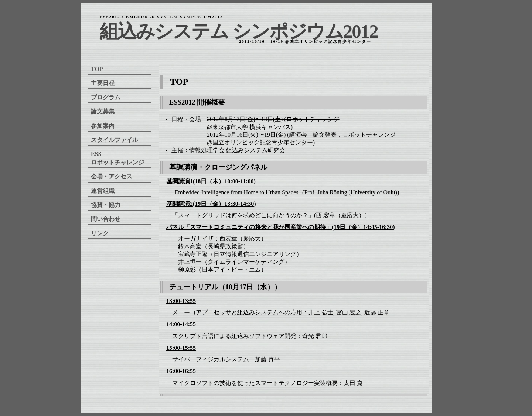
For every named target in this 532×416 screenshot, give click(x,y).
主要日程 (103, 83)
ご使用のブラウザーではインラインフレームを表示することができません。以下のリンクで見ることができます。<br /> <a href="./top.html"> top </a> (294, 230)
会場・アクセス (112, 176)
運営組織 (103, 191)
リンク (100, 233)
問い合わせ (106, 219)
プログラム (106, 97)
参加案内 (103, 126)
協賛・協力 (106, 205)
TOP (97, 69)
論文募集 (103, 111)
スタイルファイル (115, 140)
